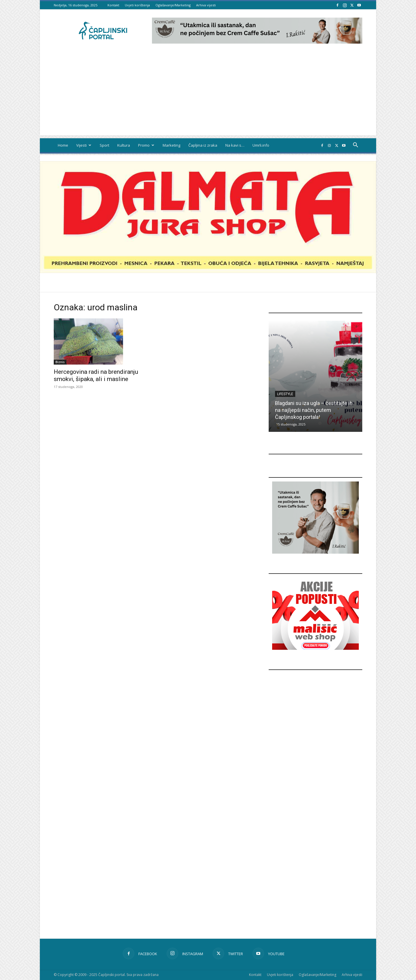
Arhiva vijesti (206, 5)
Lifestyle (285, 394)
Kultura (124, 145)
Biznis (60, 362)
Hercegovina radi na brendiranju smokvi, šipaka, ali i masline (96, 375)
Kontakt (113, 5)
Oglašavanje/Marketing (173, 5)
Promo (146, 145)
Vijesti (84, 145)
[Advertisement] (208, 95)
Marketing (171, 145)
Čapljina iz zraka (203, 145)
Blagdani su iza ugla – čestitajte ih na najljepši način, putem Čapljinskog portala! (314, 410)
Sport (104, 145)
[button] (355, 146)
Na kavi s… (235, 145)
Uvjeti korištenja (137, 5)
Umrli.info (261, 145)
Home (63, 145)
